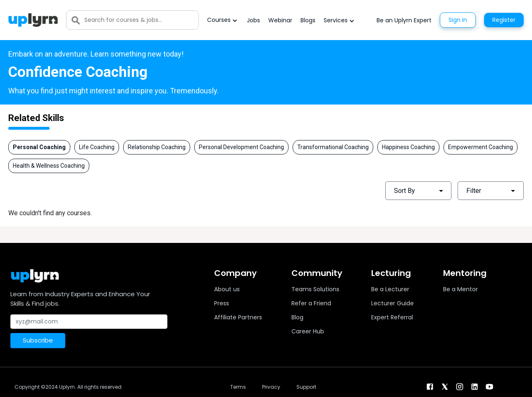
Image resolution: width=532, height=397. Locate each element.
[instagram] (460, 386)
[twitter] (445, 386)
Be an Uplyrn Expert (404, 20)
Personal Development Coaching (241, 147)
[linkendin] (475, 386)
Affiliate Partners (238, 317)
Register (504, 20)
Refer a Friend (311, 303)
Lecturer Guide (392, 303)
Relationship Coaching (157, 147)
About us (227, 289)
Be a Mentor (460, 289)
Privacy (271, 387)
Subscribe (38, 340)
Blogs (308, 20)
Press (222, 303)
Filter (474, 191)
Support (306, 387)
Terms (238, 387)
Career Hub (308, 331)
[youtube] (489, 386)
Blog (297, 317)
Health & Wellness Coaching (49, 166)
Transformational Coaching (333, 147)
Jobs (253, 20)
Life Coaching (97, 147)
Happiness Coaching (408, 147)
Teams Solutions (315, 289)
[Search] (141, 20)
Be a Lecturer (390, 289)
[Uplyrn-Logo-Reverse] (33, 20)
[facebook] (430, 386)
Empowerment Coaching (481, 147)
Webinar (280, 20)
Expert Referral (392, 317)
